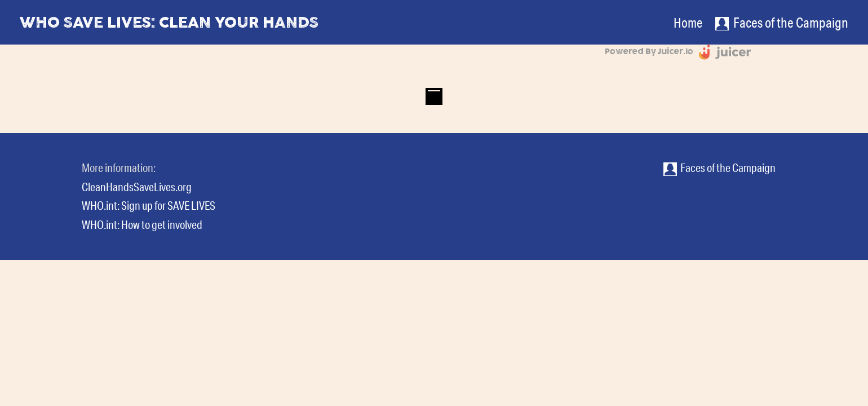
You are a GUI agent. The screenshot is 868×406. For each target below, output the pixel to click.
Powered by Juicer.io (649, 52)
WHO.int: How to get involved (142, 224)
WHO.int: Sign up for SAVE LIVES (149, 205)
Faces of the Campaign (719, 167)
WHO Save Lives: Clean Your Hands (169, 22)
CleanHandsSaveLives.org (137, 187)
